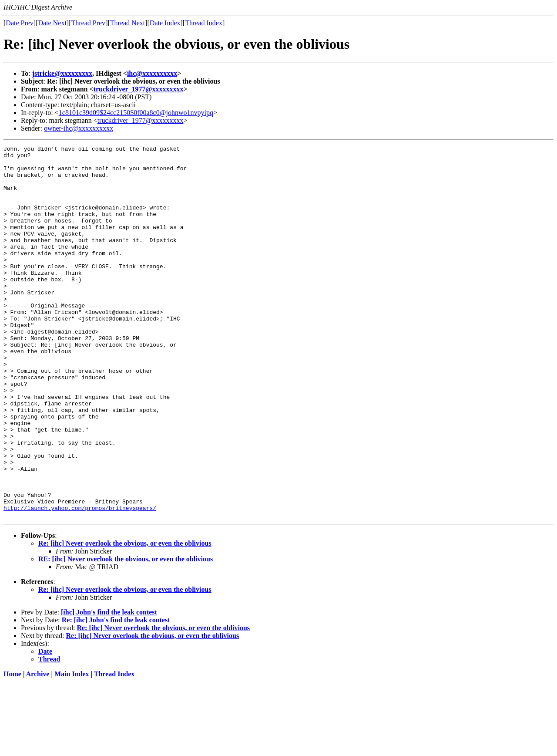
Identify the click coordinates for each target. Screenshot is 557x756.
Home (12, 748)
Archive (38, 748)
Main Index (72, 748)
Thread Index (204, 23)
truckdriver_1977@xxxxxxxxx (139, 89)
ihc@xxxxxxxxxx (152, 73)
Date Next (52, 23)
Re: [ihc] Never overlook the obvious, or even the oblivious (125, 618)
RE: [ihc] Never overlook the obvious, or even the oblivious (126, 633)
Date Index (165, 23)
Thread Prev (88, 23)
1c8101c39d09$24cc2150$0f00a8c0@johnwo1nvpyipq (136, 113)
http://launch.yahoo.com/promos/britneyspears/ (80, 581)
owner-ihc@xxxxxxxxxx (79, 128)
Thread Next (128, 23)
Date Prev (20, 23)
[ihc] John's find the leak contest (109, 687)
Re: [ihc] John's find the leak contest (116, 694)
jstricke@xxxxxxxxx (62, 73)
